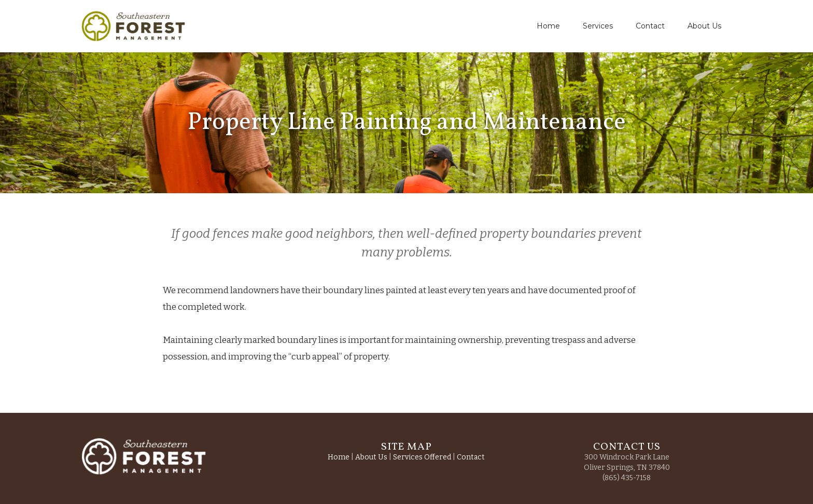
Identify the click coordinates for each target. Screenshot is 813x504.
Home (548, 26)
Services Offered (422, 457)
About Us (704, 26)
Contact (650, 26)
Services (598, 26)
